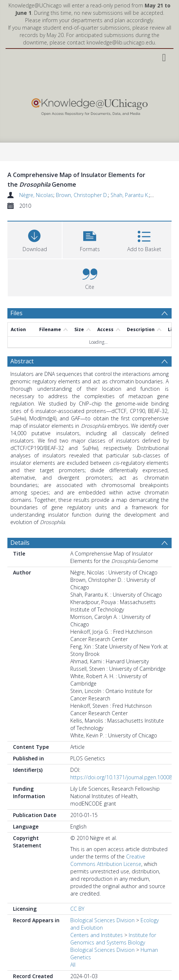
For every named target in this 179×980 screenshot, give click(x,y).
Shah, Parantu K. (130, 195)
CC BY (77, 884)
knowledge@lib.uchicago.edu (121, 42)
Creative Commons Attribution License (108, 835)
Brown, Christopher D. (82, 195)
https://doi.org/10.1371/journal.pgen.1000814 (124, 752)
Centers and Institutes (97, 910)
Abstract (22, 336)
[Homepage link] (89, 105)
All (73, 939)
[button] (90, 239)
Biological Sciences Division (102, 895)
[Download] (35, 239)
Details (20, 517)
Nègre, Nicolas (36, 195)
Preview (21, 970)
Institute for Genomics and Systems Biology (113, 914)
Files (16, 313)
